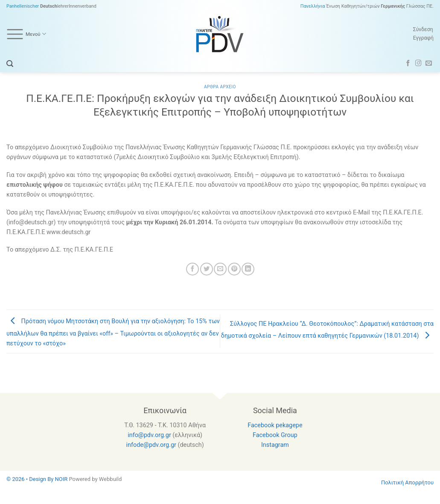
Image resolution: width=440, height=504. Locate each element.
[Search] (10, 64)
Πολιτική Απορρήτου (407, 482)
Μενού (26, 34)
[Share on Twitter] (207, 269)
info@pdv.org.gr (149, 435)
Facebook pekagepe (275, 425)
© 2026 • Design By (31, 479)
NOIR (61, 479)
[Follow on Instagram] (418, 64)
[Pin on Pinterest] (234, 269)
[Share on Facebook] (192, 269)
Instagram (275, 445)
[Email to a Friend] (220, 269)
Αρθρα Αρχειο (220, 87)
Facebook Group (275, 435)
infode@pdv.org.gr (151, 445)
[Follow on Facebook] (408, 64)
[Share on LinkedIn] (248, 269)
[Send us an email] (429, 64)
